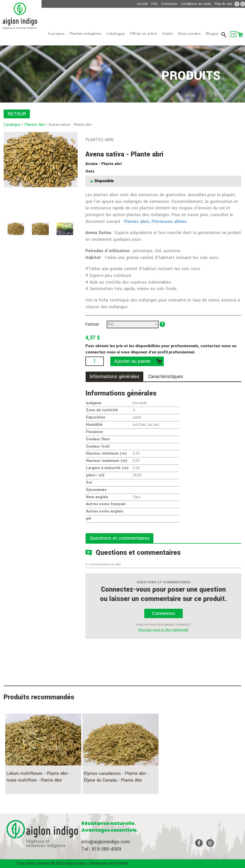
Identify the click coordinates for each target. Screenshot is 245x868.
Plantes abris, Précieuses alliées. (155, 221)
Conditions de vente (196, 4)
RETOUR (17, 114)
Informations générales (114, 377)
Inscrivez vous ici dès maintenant (163, 630)
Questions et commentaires (120, 538)
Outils (168, 34)
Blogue (212, 34)
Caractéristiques (166, 377)
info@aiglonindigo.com (106, 842)
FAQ (154, 4)
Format (92, 324)
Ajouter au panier (132, 361)
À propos (56, 34)
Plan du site (223, 4)
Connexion (169, 4)
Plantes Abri (35, 125)
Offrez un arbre (143, 34)
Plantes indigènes (85, 34)
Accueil (142, 4)
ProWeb (121, 863)
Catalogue (115, 34)
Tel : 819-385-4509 (101, 849)
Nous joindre (189, 34)
